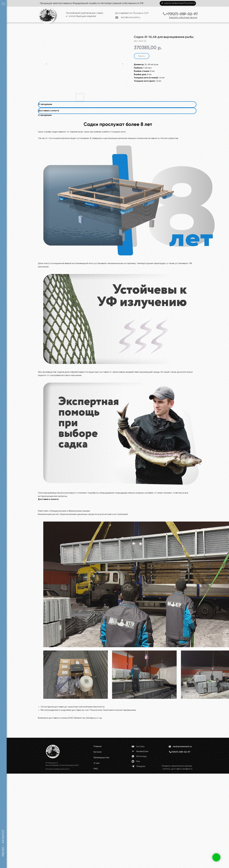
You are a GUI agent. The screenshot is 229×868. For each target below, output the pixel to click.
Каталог (98, 752)
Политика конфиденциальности (57, 769)
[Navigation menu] (3, 4)
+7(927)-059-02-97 (182, 14)
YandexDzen (142, 752)
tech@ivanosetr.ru (131, 17)
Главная (98, 746)
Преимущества (101, 758)
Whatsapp (141, 756)
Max (138, 762)
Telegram (141, 766)
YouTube (140, 747)
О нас (97, 763)
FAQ (96, 769)
